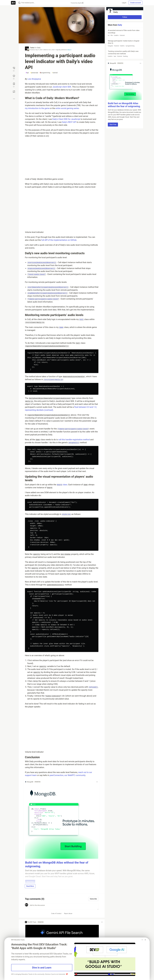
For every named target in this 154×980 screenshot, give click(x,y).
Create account (135, 3)
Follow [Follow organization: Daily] (125, 17)
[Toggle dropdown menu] (97, 782)
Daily (39, 48)
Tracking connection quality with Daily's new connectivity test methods (125, 54)
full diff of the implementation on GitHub (59, 240)
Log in (124, 3)
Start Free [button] (113, 124)
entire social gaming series (67, 108)
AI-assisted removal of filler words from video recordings (125, 33)
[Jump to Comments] (14, 77)
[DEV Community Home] (13, 3)
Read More (30, 886)
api (27, 73)
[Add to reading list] (14, 85)
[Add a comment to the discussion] (64, 906)
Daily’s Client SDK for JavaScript (66, 119)
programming (45, 73)
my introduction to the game (37, 108)
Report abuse (68, 913)
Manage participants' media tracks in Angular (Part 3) (125, 43)
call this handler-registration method (74, 440)
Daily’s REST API (69, 122)
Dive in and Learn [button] (42, 968)
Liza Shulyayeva (34, 79)
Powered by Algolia (77, 3)
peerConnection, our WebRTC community (68, 775)
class (62, 485)
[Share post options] (14, 99)
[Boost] (14, 92)
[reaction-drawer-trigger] (14, 69)
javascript (34, 73)
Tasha (32, 48)
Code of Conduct (56, 913)
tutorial (55, 73)
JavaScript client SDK (62, 87)
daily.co (69, 50)
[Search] (19, 3)
